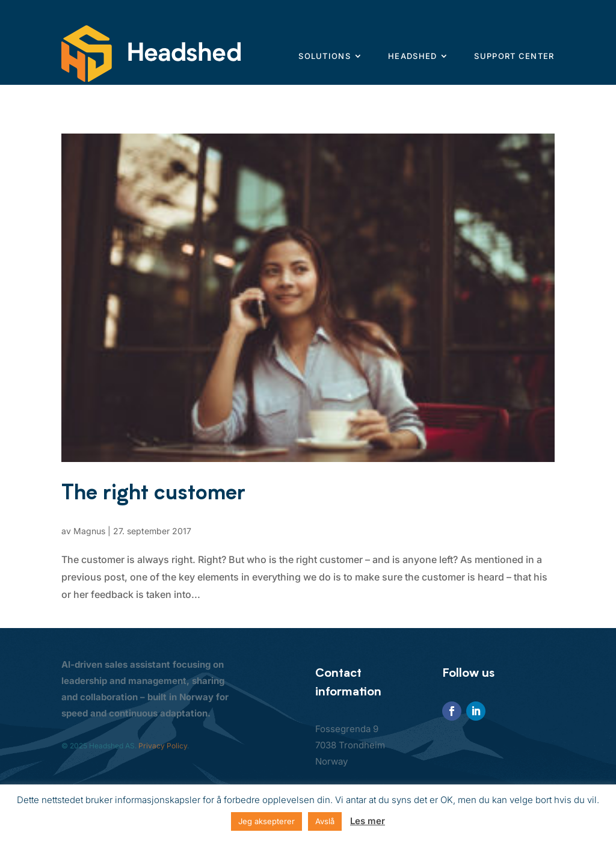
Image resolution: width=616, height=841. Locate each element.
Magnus (89, 531)
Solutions (325, 56)
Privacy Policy (163, 746)
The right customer (153, 492)
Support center (514, 56)
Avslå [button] (325, 821)
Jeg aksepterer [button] (266, 821)
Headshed (412, 56)
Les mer (368, 821)
